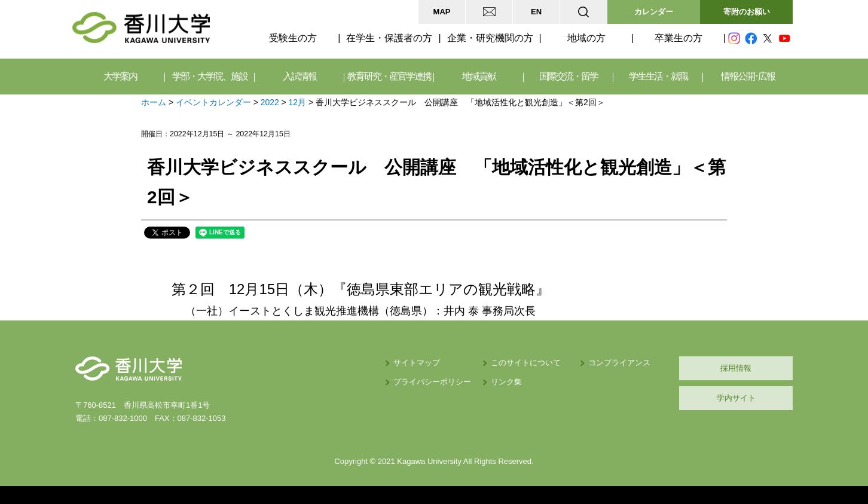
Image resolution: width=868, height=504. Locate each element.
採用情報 (736, 368)
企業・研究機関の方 (490, 38)
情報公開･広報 (748, 76)
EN (536, 12)
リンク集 (506, 382)
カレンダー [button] (654, 12)
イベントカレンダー (213, 102)
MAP (442, 12)
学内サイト (736, 398)
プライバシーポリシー (432, 382)
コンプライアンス (619, 363)
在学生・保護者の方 (389, 38)
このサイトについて (526, 363)
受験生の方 (293, 38)
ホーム (154, 102)
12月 (297, 102)
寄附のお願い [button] (747, 12)
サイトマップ (417, 363)
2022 (270, 102)
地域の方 (586, 38)
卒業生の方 (678, 38)
